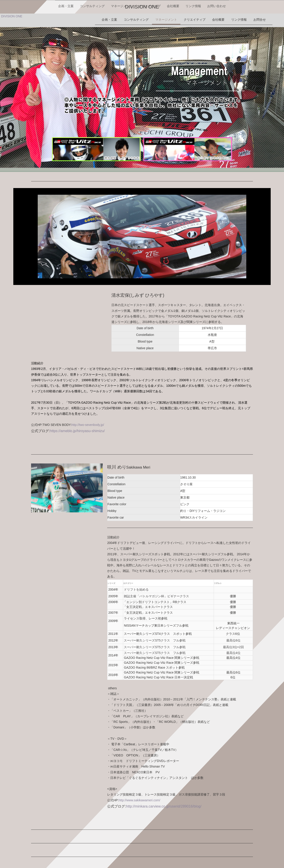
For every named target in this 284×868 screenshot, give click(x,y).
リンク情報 (194, 20)
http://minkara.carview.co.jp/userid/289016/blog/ (164, 804)
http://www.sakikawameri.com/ (140, 798)
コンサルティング (91, 20)
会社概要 (174, 20)
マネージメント (121, 20)
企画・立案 (65, 20)
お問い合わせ (218, 20)
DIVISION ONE (142, 7)
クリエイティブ (150, 20)
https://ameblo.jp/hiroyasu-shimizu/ (77, 429)
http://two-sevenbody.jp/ (88, 423)
